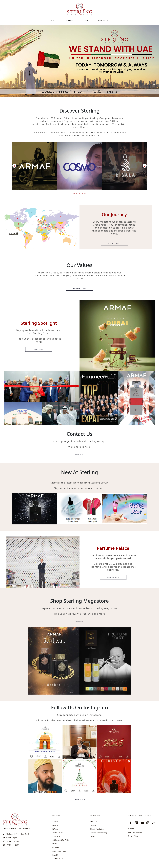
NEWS (86, 21)
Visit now (79, 621)
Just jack (56, 836)
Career (93, 836)
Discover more (114, 243)
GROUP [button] (53, 21)
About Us (93, 821)
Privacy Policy (133, 836)
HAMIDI (55, 855)
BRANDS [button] (70, 21)
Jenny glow (58, 833)
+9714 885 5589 (11, 845)
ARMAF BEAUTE (58, 859)
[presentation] (14, 166)
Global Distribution (97, 829)
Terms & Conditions (135, 832)
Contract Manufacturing (98, 833)
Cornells (56, 848)
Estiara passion (59, 851)
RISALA (55, 825)
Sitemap (131, 829)
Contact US (104, 21)
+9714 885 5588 (11, 841)
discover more (113, 577)
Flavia (55, 829)
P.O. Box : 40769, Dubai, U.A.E (16, 834)
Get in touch (80, 454)
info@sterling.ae (10, 838)
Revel (55, 844)
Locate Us (94, 825)
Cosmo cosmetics (61, 840)
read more (39, 349)
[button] (74, 193)
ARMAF (55, 821)
